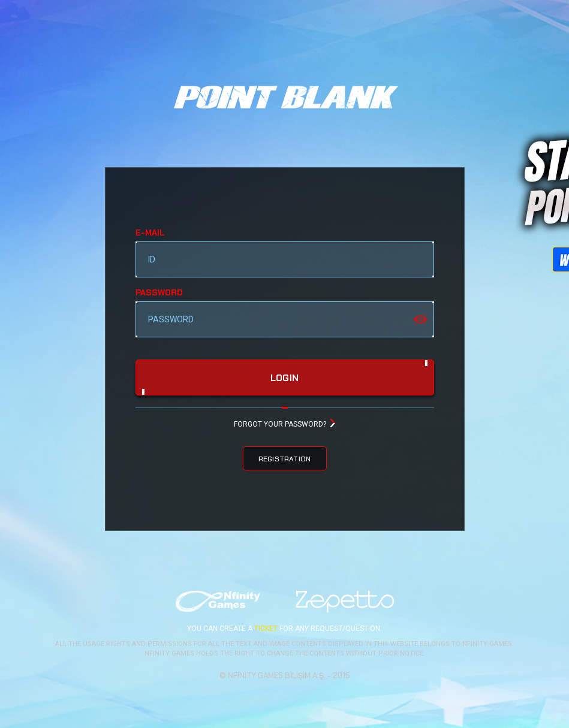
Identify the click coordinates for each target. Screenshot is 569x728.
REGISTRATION (284, 459)
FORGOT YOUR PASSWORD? (280, 424)
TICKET (266, 629)
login (284, 378)
